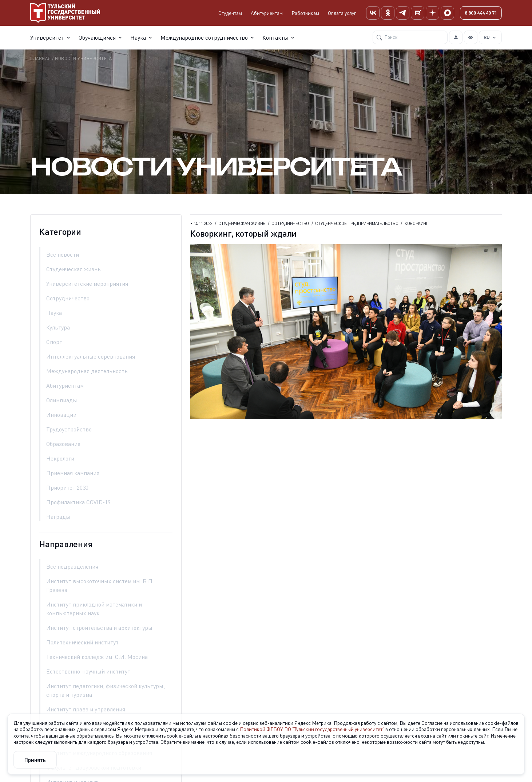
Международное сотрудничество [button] (204, 37)
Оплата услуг (342, 13)
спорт (54, 342)
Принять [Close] (35, 760)
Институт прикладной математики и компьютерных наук (94, 609)
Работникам (305, 13)
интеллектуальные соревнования (91, 356)
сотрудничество (68, 298)
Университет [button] (47, 37)
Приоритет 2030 (67, 487)
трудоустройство (69, 429)
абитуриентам (65, 386)
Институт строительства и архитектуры (99, 628)
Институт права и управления (86, 709)
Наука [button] (138, 37)
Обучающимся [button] (97, 37)
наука (54, 313)
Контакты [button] (275, 37)
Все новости (63, 254)
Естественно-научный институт (88, 671)
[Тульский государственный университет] (65, 13)
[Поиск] (410, 37)
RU (487, 36)
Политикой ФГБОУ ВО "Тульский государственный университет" (312, 729)
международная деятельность (87, 371)
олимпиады (62, 400)
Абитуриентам (267, 13)
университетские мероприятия (87, 284)
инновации (61, 415)
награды (58, 517)
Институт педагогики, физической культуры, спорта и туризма (106, 690)
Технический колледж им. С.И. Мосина (97, 657)
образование (63, 444)
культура (58, 327)
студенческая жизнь (74, 269)
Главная (41, 58)
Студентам (230, 13)
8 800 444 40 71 (481, 12)
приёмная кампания (73, 473)
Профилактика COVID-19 (78, 502)
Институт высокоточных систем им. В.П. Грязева (100, 585)
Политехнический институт (82, 642)
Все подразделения (72, 566)
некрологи (60, 458)
